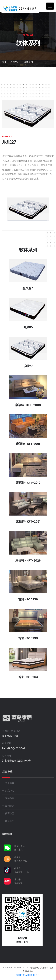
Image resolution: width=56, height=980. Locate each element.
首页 (4, 62)
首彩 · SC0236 (28, 599)
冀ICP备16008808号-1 (28, 975)
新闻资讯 (10, 806)
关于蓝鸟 (10, 783)
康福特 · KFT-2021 (28, 522)
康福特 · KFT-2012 (28, 483)
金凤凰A (28, 288)
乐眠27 (28, 366)
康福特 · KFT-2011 (28, 444)
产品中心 (15, 62)
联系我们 (10, 821)
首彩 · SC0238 (28, 638)
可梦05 (28, 327)
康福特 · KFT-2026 (28, 561)
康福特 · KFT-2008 (28, 405)
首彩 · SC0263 (28, 677)
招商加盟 (10, 813)
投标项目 (10, 798)
